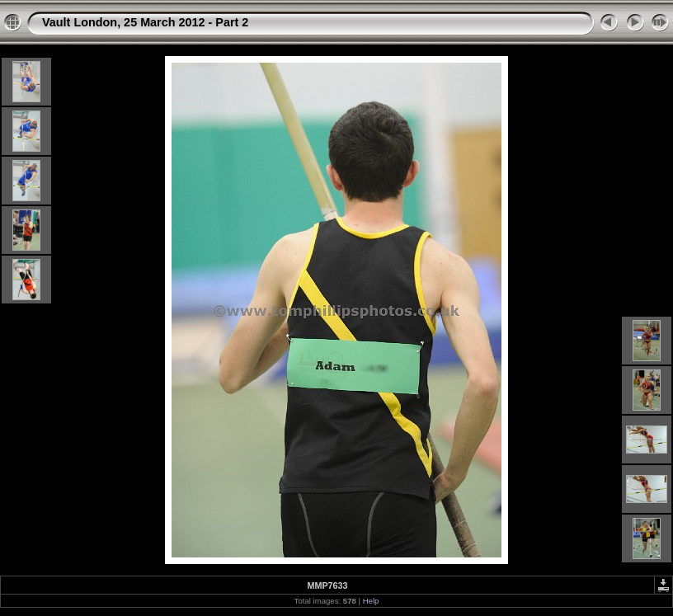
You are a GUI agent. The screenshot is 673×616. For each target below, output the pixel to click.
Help (371, 601)
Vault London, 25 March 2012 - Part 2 (145, 22)
